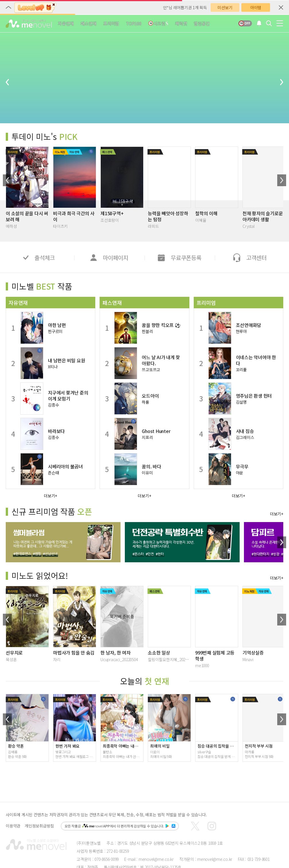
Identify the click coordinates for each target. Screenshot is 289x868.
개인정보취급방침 (39, 826)
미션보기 (225, 7)
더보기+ (51, 495)
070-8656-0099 (106, 859)
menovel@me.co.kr (156, 859)
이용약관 (13, 826)
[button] (7, 180)
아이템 (256, 7)
